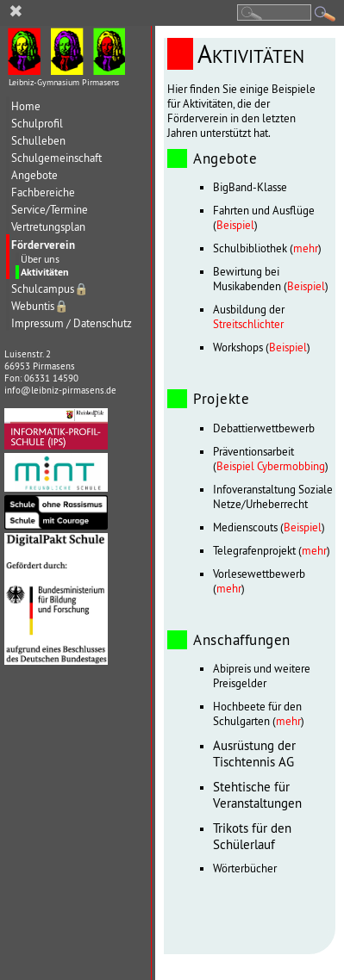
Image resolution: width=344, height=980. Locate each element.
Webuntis (40, 306)
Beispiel (235, 225)
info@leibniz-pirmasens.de (60, 390)
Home (26, 106)
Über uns (40, 259)
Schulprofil (37, 124)
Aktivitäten (45, 272)
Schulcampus (50, 289)
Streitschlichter (248, 324)
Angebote (34, 175)
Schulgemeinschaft (56, 158)
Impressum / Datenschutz (72, 323)
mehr (306, 248)
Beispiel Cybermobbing (271, 466)
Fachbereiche (43, 192)
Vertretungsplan (48, 227)
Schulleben (38, 141)
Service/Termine (50, 210)
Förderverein (43, 245)
